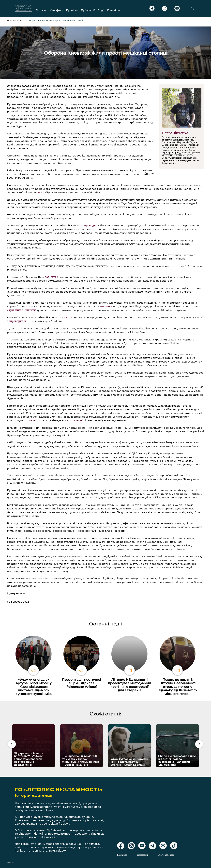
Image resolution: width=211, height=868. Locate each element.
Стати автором (166, 855)
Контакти (113, 10)
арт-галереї (75, 420)
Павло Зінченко (175, 133)
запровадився (17, 321)
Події (101, 10)
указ (40, 192)
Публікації (88, 10)
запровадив (89, 225)
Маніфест (57, 10)
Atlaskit (10, 862)
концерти (34, 420)
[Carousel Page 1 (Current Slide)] (105, 724)
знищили (106, 306)
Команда (122, 855)
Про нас (41, 10)
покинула (51, 277)
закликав (66, 317)
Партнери (142, 855)
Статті (22, 20)
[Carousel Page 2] (106, 724)
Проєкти (72, 10)
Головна (12, 20)
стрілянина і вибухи (21, 310)
